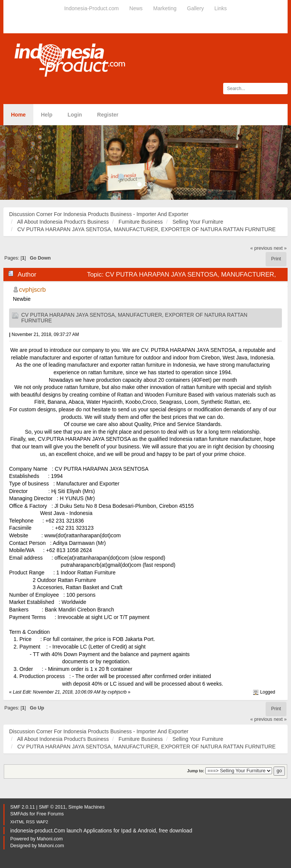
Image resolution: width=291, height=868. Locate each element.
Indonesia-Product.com (91, 8)
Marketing (165, 8)
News (136, 8)
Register (108, 115)
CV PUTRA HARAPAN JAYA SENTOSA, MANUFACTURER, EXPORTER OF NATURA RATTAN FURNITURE (134, 318)
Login (75, 115)
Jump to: (196, 771)
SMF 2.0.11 (23, 807)
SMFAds (19, 814)
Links (221, 8)
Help (47, 115)
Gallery (196, 8)
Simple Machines (86, 807)
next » (280, 248)
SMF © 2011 (52, 807)
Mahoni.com (50, 839)
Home (18, 115)
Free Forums (50, 814)
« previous (261, 248)
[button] (22, 163)
